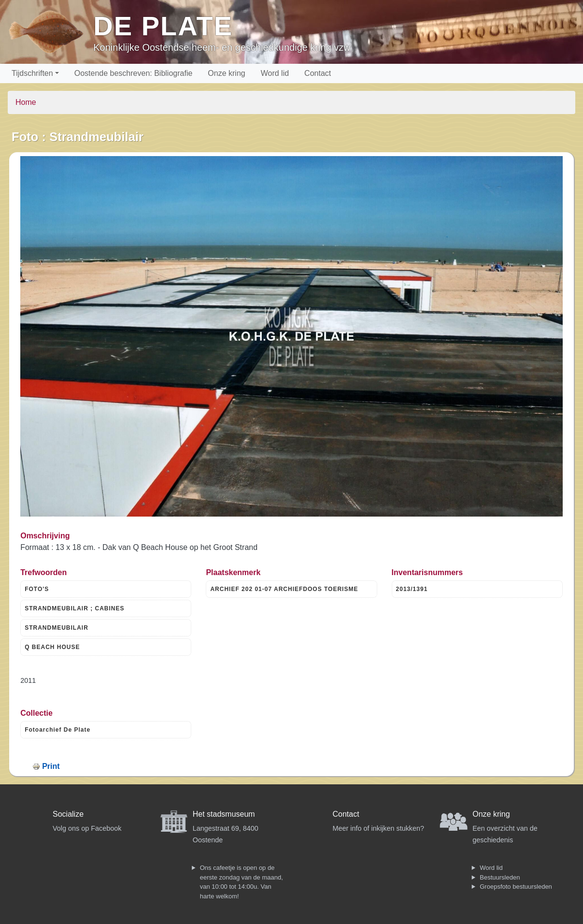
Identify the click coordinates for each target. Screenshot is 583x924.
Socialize (68, 814)
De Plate (163, 26)
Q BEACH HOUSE (52, 647)
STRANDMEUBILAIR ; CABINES (74, 608)
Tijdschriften (32, 73)
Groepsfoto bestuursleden (516, 887)
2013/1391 (412, 589)
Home (26, 102)
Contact (318, 73)
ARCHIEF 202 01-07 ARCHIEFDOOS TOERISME (284, 589)
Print (51, 766)
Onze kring (226, 73)
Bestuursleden (500, 877)
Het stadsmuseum (224, 814)
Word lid (275, 73)
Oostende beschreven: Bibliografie (134, 73)
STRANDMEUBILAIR (57, 628)
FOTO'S (37, 589)
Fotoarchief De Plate (57, 730)
